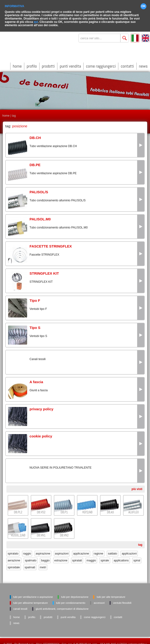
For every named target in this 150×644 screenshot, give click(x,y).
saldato (112, 551)
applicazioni (129, 551)
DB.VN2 (64, 533)
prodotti (48, 63)
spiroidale (14, 565)
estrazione (61, 558)
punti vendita (70, 63)
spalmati (30, 565)
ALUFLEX (133, 510)
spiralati (77, 558)
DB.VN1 (41, 533)
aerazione (14, 558)
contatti (127, 63)
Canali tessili (20, 606)
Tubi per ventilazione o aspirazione (33, 594)
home (17, 63)
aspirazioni (62, 551)
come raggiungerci (101, 63)
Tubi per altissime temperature (31, 600)
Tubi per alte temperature (111, 594)
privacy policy (137, 641)
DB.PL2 (18, 510)
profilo (32, 63)
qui (36, 19)
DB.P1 (64, 510)
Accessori (99, 600)
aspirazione (43, 551)
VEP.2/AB (87, 510)
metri (43, 565)
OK (144, 4)
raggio (27, 551)
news (143, 63)
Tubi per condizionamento (71, 600)
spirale (105, 558)
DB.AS (110, 510)
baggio (45, 558)
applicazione (81, 551)
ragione (99, 551)
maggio (91, 558)
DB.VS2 (41, 510)
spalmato (31, 558)
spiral (137, 558)
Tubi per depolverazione (75, 594)
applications (121, 558)
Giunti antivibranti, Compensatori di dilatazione (62, 606)
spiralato (13, 551)
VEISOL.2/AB (18, 533)
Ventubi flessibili (122, 600)
